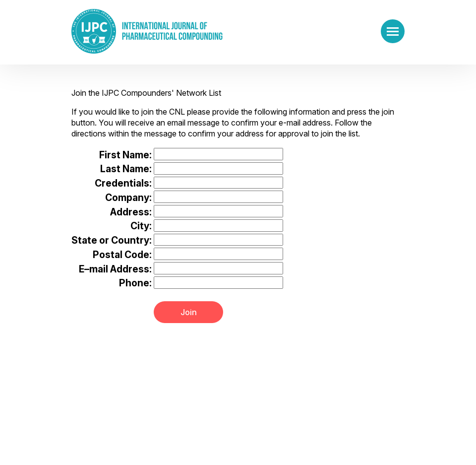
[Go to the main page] (147, 31)
